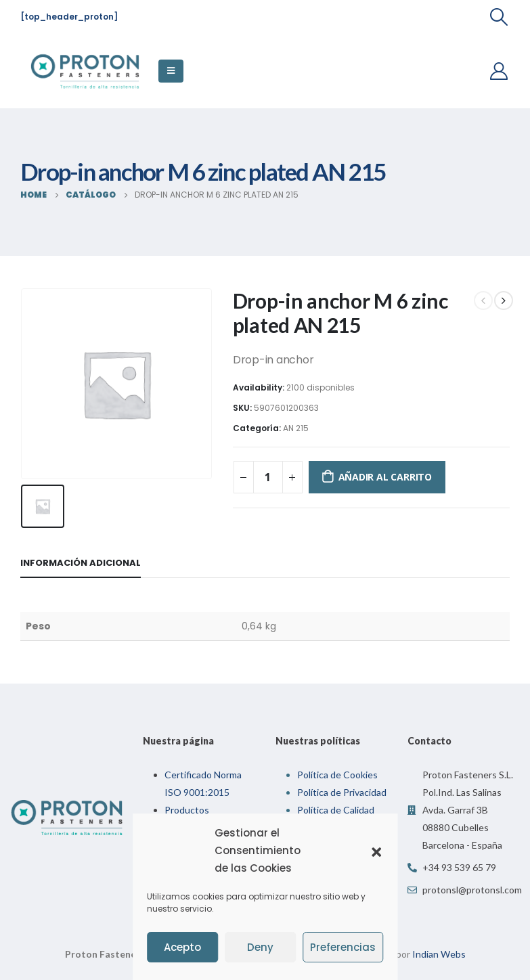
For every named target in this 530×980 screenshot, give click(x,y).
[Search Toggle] (499, 17)
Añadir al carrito (385, 477)
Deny (260, 947)
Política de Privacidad (342, 789)
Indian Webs (439, 951)
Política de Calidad (336, 807)
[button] (376, 851)
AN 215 (296, 428)
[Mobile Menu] (171, 71)
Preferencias (343, 947)
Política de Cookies (337, 772)
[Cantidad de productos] (268, 477)
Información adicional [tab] (81, 560)
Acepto (182, 947)
